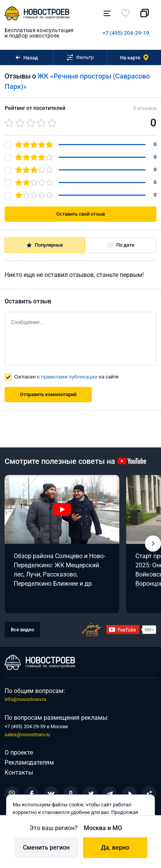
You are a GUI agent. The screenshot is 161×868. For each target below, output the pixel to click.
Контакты (19, 772)
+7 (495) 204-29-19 (126, 33)
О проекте (19, 753)
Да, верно (115, 848)
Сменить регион (46, 848)
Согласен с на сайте (66, 377)
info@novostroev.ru (25, 699)
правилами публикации (69, 377)
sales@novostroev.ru (27, 735)
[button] (153, 544)
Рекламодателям (29, 762)
